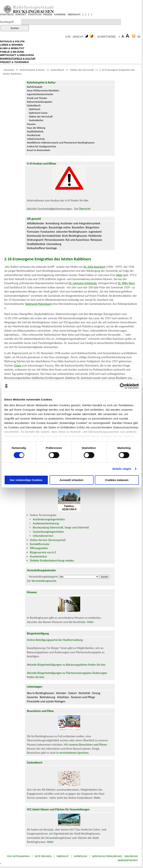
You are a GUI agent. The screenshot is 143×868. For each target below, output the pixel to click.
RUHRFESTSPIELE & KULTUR (18, 59)
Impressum (80, 856)
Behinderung (47, 697)
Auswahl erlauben (71, 480)
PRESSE (48, 15)
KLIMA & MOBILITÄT (12, 48)
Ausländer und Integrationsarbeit (80, 223)
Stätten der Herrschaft (82, 70)
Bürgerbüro (92, 227)
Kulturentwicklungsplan (40, 102)
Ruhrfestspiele (35, 87)
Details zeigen (122, 469)
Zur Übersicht (82, 209)
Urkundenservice (43, 536)
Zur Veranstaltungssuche (42, 581)
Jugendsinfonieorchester (40, 94)
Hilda (119, 275)
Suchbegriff (7, 22)
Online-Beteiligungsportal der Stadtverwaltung (55, 640)
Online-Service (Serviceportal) (48, 540)
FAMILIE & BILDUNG (12, 52)
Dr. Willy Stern (126, 283)
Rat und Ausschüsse (77, 240)
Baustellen (78, 227)
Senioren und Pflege (83, 697)
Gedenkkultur (36, 120)
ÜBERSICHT (74, 15)
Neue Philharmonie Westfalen (43, 90)
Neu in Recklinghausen (40, 693)
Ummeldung (54, 244)
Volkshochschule (36, 139)
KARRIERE (60, 15)
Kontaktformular (40, 544)
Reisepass (96, 240)
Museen (31, 124)
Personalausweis (55, 240)
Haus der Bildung (36, 128)
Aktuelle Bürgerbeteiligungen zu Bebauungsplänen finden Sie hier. (66, 665)
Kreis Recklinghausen (75, 236)
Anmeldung (52, 223)
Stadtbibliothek (35, 131)
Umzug (96, 693)
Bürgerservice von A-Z (43, 552)
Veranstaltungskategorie (43, 577)
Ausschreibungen (37, 227)
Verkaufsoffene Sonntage (42, 248)
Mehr (90, 622)
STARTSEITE (7, 15)
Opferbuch (34, 109)
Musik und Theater (37, 98)
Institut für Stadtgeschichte (41, 146)
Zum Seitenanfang (18, 856)
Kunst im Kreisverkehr (39, 150)
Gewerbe (32, 697)
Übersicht (63, 856)
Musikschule (34, 135)
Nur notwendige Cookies (26, 480)
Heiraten (61, 693)
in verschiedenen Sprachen (72, 753)
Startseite (9, 70)
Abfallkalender (36, 223)
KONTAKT (21, 15)
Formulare (33, 232)
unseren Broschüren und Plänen (88, 745)
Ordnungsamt (35, 240)
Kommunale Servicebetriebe (44, 236)
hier (86, 200)
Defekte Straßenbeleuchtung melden (52, 560)
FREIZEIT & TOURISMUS (14, 62)
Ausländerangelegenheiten (49, 519)
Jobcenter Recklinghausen (72, 232)
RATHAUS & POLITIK (12, 41)
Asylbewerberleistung (46, 523)
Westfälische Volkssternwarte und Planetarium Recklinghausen (61, 143)
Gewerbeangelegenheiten (48, 532)
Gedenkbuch (57, 70)
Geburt (72, 693)
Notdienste (95, 236)
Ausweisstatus (38, 556)
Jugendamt (95, 232)
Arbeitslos (63, 697)
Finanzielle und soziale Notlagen (46, 701)
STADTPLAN (35, 15)
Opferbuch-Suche (38, 113)
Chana (18, 365)
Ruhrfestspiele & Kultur (32, 70)
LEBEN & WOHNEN (11, 45)
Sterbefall (84, 693)
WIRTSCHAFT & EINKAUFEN (17, 55)
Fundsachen (48, 232)
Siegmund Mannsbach (39, 304)
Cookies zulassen (117, 480)
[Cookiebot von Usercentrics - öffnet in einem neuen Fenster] (123, 386)
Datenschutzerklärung (107, 856)
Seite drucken (43, 856)
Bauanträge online (60, 227)
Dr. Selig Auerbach (94, 267)
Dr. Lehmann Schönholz (83, 283)
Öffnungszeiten (39, 548)
